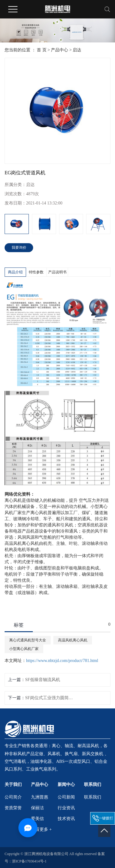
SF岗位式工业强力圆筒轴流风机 (50, 698)
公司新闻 (66, 797)
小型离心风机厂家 (24, 649)
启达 (77, 50)
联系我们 (93, 797)
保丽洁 (37, 808)
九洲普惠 (40, 797)
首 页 (42, 50)
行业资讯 (66, 808)
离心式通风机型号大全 (28, 640)
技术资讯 (66, 819)
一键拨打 (106, 818)
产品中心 (59, 50)
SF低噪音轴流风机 (43, 680)
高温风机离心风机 (73, 640)
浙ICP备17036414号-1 (29, 861)
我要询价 (19, 248)
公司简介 (13, 797)
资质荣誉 (13, 808)
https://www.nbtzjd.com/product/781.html (62, 661)
